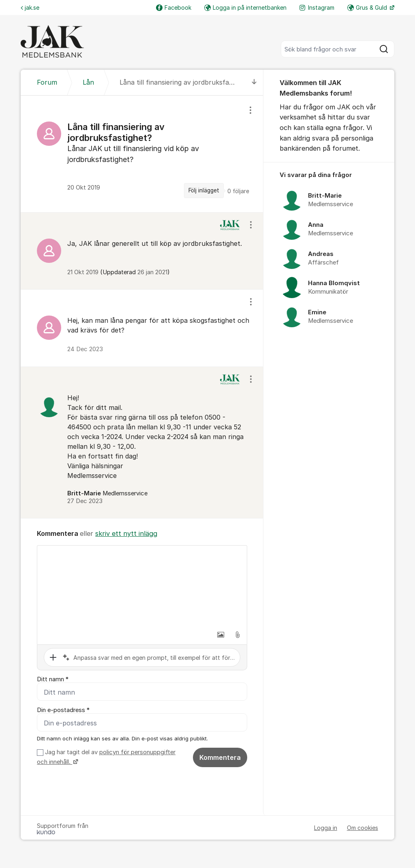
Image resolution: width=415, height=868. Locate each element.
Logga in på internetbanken (245, 7)
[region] (142, 154)
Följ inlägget (204, 190)
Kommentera (220, 757)
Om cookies (363, 828)
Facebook (174, 7)
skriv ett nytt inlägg (126, 533)
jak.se (30, 7)
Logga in (326, 828)
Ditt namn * (53, 679)
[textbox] (142, 586)
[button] (220, 635)
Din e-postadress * (63, 710)
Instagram (317, 7)
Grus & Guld (368, 7)
